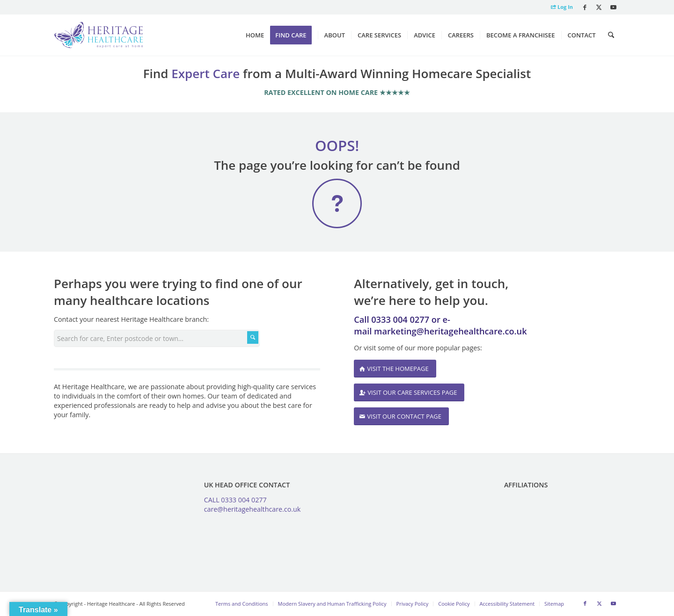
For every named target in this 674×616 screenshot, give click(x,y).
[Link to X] (599, 7)
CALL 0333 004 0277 (235, 500)
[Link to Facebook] (585, 7)
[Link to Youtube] (613, 7)
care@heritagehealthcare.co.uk (253, 509)
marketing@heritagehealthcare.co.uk (451, 331)
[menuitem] (560, 7)
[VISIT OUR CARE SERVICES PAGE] (409, 393)
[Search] (611, 35)
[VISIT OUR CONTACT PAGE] (401, 417)
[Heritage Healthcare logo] (99, 35)
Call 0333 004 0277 (392, 319)
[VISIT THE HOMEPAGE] (395, 369)
